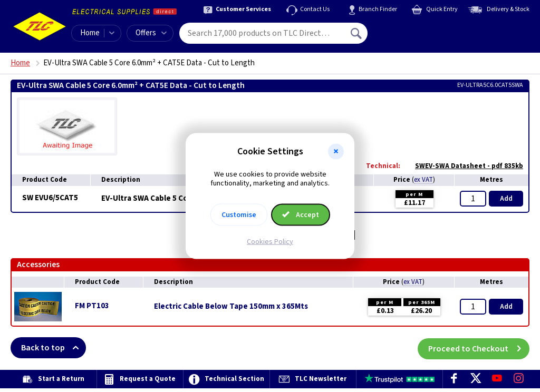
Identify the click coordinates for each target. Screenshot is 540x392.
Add (506, 199)
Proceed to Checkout (479, 348)
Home (90, 33)
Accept (301, 214)
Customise (239, 214)
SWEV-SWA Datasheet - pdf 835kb (464, 166)
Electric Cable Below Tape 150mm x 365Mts (231, 307)
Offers (151, 33)
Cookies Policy (270, 241)
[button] (336, 152)
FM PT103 (92, 306)
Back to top (54, 348)
